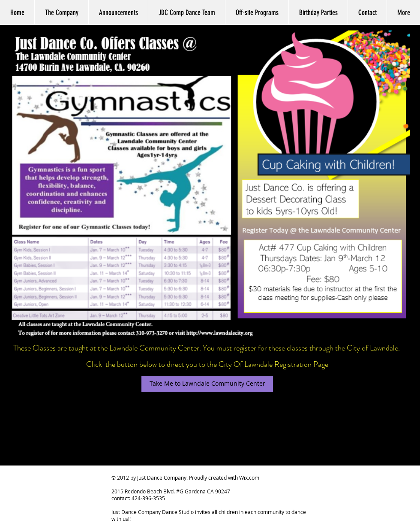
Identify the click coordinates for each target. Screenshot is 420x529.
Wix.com (249, 478)
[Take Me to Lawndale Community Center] (207, 384)
